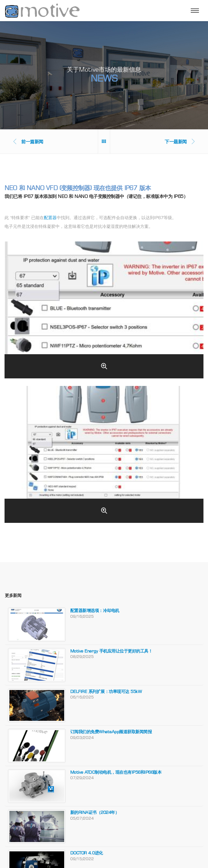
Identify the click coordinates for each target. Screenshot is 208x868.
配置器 (50, 217)
